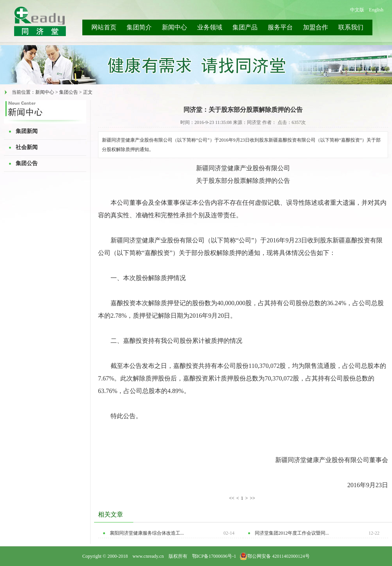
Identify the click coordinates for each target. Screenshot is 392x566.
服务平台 (280, 27)
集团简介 (139, 27)
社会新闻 (27, 147)
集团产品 (245, 27)
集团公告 (27, 163)
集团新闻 (27, 131)
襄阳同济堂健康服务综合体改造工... (147, 533)
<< (232, 498)
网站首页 (104, 27)
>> (252, 498)
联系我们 (351, 27)
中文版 (357, 10)
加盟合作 (316, 27)
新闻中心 (174, 27)
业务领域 (210, 27)
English (376, 10)
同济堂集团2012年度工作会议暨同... (292, 533)
